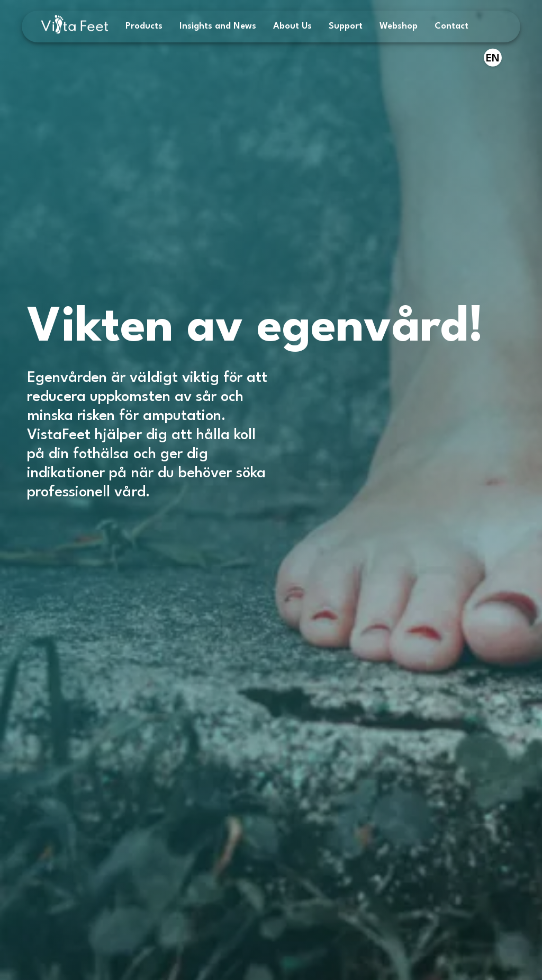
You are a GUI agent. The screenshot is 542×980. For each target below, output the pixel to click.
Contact (451, 26)
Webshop (399, 26)
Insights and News (218, 26)
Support (346, 26)
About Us (292, 26)
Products (144, 26)
